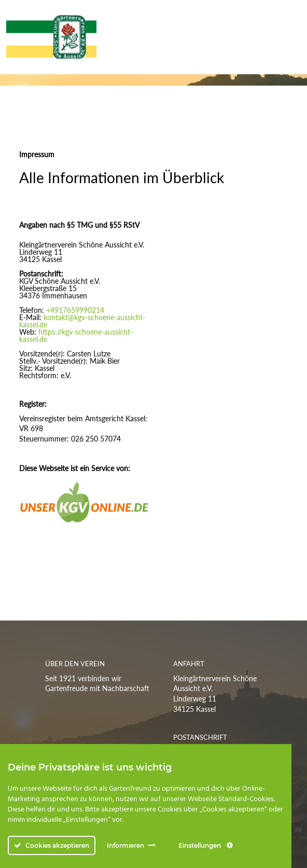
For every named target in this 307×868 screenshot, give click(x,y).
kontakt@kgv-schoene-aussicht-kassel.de (82, 321)
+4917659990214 (75, 310)
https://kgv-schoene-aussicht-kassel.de (76, 335)
